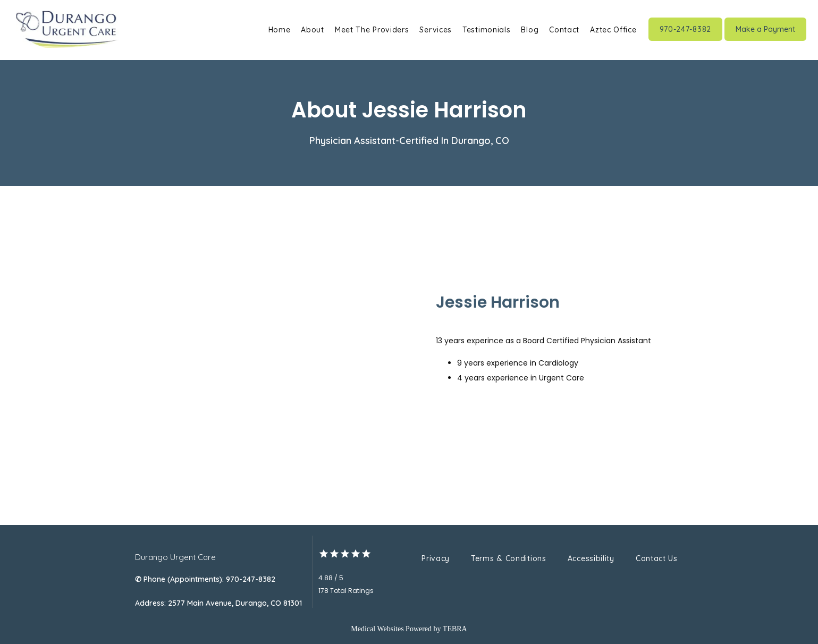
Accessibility (591, 558)
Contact (564, 30)
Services (436, 30)
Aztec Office (613, 30)
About (313, 30)
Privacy (436, 558)
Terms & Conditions (509, 558)
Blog (530, 30)
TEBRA (455, 629)
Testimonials (486, 30)
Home (280, 30)
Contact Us (657, 558)
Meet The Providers (372, 30)
